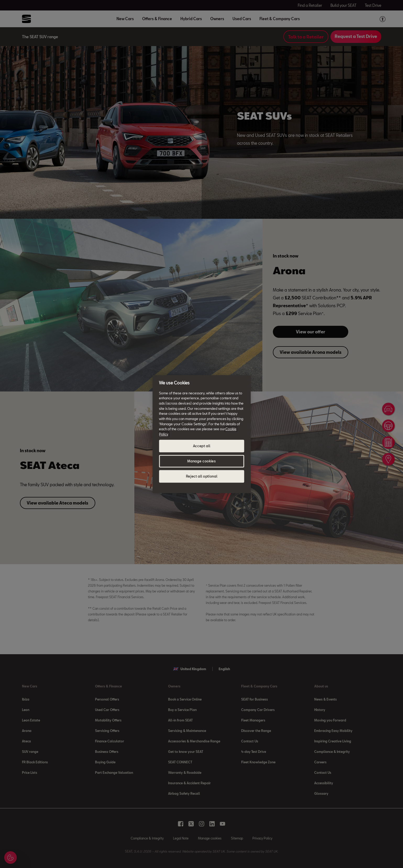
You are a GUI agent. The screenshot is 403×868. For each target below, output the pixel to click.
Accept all (202, 446)
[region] (201, 434)
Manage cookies (201, 461)
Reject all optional (201, 476)
